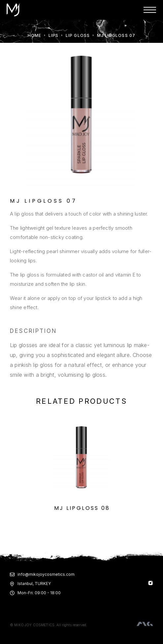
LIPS (54, 35)
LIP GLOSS (78, 35)
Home (35, 35)
